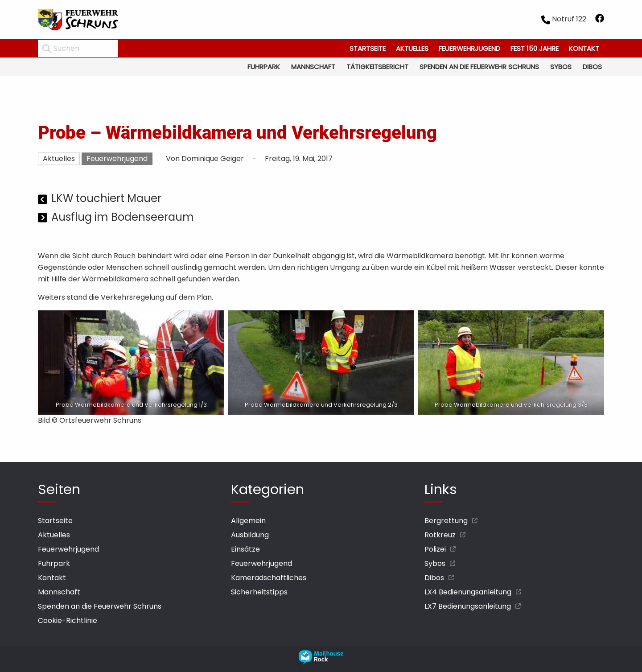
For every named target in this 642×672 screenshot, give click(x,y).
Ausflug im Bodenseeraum (123, 217)
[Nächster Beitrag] (43, 218)
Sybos (561, 67)
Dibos (592, 67)
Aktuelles (412, 48)
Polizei (435, 549)
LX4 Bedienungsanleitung (468, 592)
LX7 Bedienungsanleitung (468, 606)
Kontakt (584, 48)
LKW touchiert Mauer (106, 198)
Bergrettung (446, 521)
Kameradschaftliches (269, 578)
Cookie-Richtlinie (68, 620)
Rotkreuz (440, 535)
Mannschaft (313, 67)
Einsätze (245, 549)
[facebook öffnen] (600, 20)
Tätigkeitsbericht (377, 67)
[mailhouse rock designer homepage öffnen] (321, 662)
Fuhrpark (264, 67)
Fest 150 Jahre (535, 48)
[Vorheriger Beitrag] (43, 200)
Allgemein (248, 521)
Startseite (368, 48)
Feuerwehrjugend (469, 48)
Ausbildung (250, 535)
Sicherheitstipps (259, 592)
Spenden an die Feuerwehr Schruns (479, 67)
